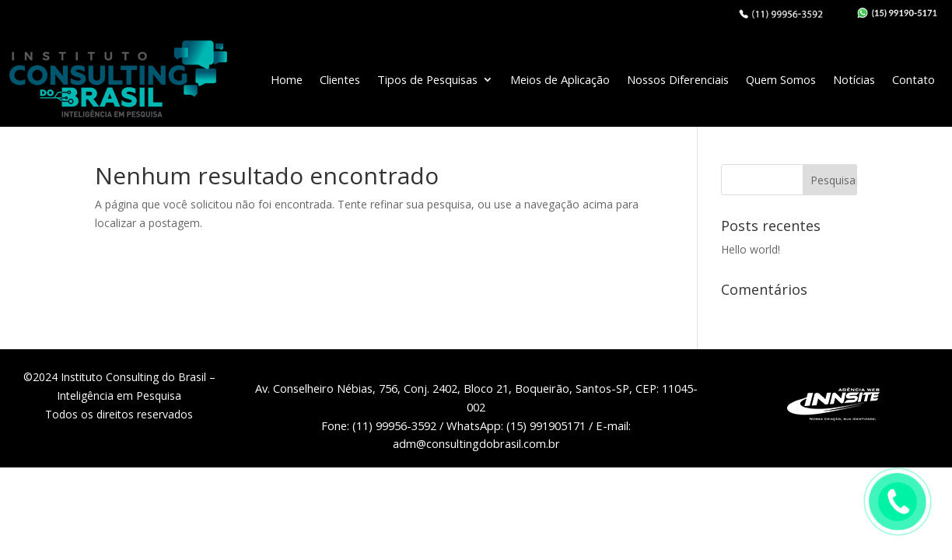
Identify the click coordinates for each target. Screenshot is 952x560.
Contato (913, 79)
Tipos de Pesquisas (427, 79)
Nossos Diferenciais (678, 79)
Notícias (854, 79)
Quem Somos (781, 79)
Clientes (340, 79)
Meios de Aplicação (560, 79)
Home (287, 79)
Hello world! (751, 249)
